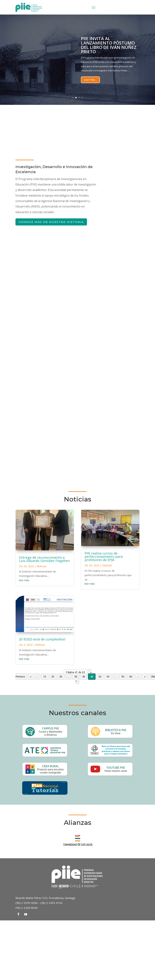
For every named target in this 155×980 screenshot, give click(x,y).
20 (53, 676)
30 (61, 676)
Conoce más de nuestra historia (51, 222)
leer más (24, 580)
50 (123, 676)
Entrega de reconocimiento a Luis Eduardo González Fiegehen (44, 559)
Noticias (42, 566)
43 (108, 676)
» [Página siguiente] (145, 676)
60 (131, 676)
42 (100, 676)
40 (84, 676)
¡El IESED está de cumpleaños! (42, 639)
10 (45, 676)
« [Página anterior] (31, 676)
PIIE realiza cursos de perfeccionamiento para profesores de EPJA (104, 556)
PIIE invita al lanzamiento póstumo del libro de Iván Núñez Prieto (109, 45)
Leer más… (90, 80)
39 (76, 676)
